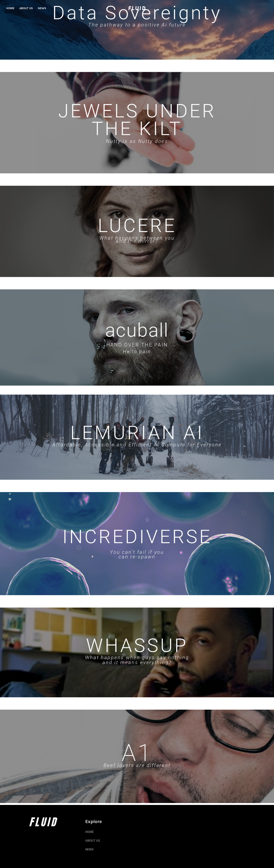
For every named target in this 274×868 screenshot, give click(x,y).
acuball (137, 330)
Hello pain (137, 352)
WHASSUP (137, 645)
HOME (10, 8)
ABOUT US (26, 8)
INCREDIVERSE (137, 537)
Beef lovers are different (137, 765)
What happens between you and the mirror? (137, 239)
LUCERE (137, 226)
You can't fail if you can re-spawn (137, 554)
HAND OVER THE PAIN (137, 345)
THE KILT (137, 129)
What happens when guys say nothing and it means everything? (137, 660)
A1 (137, 753)
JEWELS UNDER (137, 111)
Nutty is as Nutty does (137, 141)
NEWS (42, 8)
